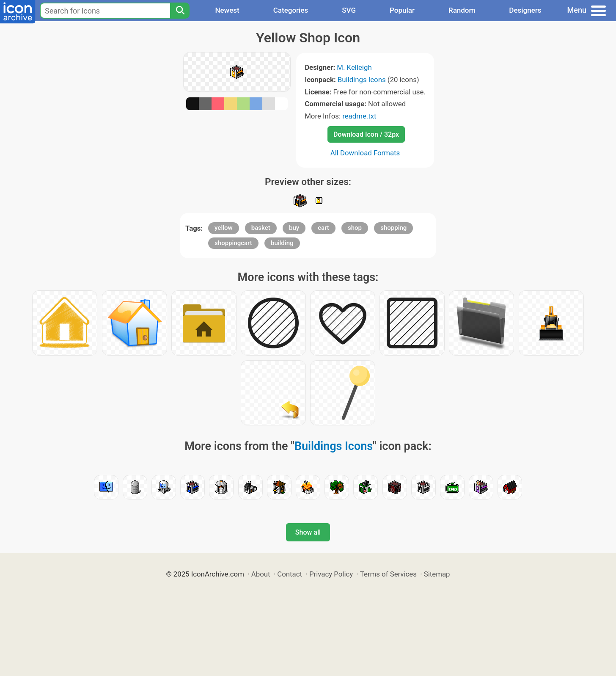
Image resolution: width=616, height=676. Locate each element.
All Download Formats (365, 153)
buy (294, 228)
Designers (525, 10)
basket (261, 228)
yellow (224, 228)
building (282, 243)
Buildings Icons (362, 80)
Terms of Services (388, 574)
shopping (393, 228)
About (261, 574)
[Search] (180, 11)
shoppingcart (233, 243)
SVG (349, 10)
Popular (402, 10)
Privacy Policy (331, 574)
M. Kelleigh (354, 67)
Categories (291, 10)
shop (355, 228)
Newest (227, 10)
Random (462, 10)
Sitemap (437, 574)
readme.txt (359, 116)
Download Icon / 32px (366, 134)
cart (323, 228)
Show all (308, 532)
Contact (290, 574)
